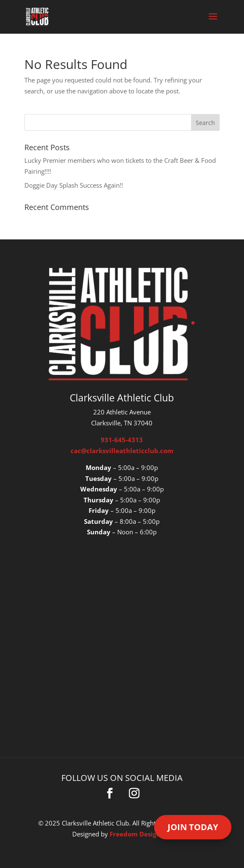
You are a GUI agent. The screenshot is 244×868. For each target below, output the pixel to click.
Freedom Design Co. (141, 834)
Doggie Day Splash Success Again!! (74, 185)
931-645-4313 (122, 440)
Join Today (193, 827)
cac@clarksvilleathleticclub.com (122, 451)
